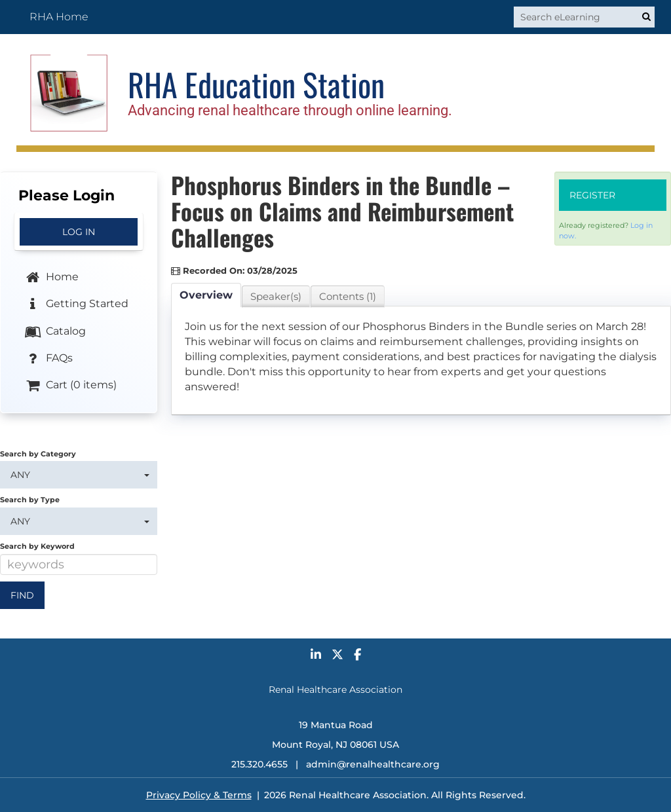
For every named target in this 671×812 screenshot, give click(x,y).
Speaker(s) (276, 296)
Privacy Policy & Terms (199, 795)
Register (592, 195)
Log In (79, 232)
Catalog (55, 331)
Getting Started (76, 304)
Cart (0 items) (70, 386)
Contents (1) (348, 296)
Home (51, 278)
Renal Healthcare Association (335, 690)
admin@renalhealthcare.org (373, 764)
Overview (206, 295)
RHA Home (59, 17)
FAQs (48, 359)
